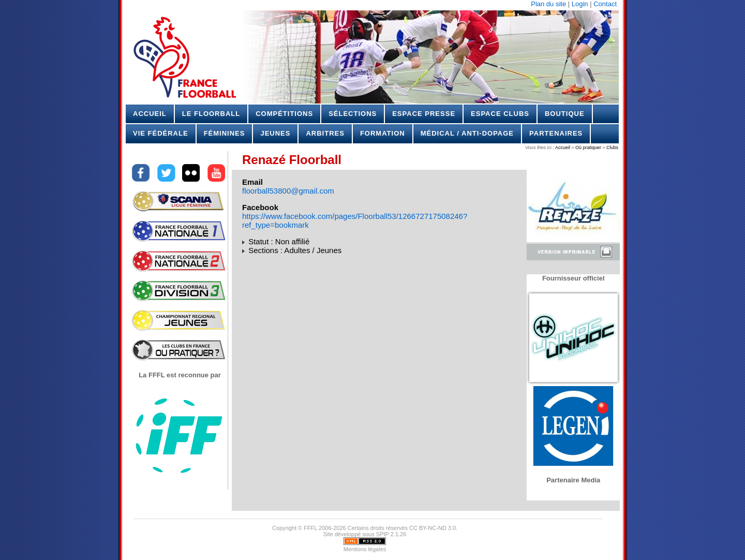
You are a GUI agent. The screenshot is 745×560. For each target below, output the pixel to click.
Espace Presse (424, 114)
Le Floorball (211, 114)
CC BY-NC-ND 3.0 (433, 528)
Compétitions (284, 114)
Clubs (612, 148)
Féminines (225, 133)
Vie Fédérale (161, 133)
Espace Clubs (500, 114)
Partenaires (556, 133)
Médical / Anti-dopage (467, 133)
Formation (383, 133)
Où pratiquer (588, 148)
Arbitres (325, 133)
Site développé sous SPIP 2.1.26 (365, 534)
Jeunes (275, 133)
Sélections (353, 114)
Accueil (150, 114)
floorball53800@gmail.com (288, 191)
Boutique (565, 114)
